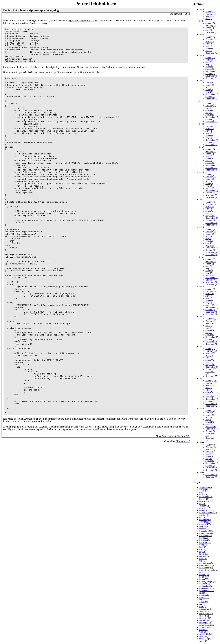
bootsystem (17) (206, 501)
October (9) (210, 280)
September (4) (212, 399)
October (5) (210, 193)
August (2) (210, 275)
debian (178, 510)
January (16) (211, 381)
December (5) (211, 255)
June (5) (209, 158)
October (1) (210, 74)
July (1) (209, 92)
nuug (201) (204, 579)
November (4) (211, 76)
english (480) (205, 524)
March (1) (210, 16)
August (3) (210, 188)
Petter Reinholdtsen (96, 4)
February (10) (211, 351)
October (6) (210, 310)
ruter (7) (203, 607)
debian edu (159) (207, 510)
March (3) (210, 85)
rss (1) (202, 604)
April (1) (209, 19)
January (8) (210, 445)
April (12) (209, 355)
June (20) (210, 360)
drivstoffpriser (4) (207, 522)
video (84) (204, 636)
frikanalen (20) (206, 536)
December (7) (211, 376)
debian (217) (205, 508)
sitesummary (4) (206, 614)
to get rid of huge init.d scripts (83, 21)
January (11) (211, 319)
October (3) (210, 250)
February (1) (211, 39)
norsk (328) (204, 577)
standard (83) (205, 618)
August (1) (210, 69)
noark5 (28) (204, 575)
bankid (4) (204, 494)
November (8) (211, 252)
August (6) (210, 365)
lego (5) (203, 552)
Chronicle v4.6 (183, 516)
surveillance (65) (207, 625)
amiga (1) (204, 490)
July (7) (209, 333)
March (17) (210, 353)
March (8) (210, 294)
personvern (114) (207, 591)
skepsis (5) (204, 616)
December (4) (211, 170)
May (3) (209, 64)
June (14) (210, 422)
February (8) (211, 447)
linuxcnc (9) (204, 556)
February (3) (211, 25)
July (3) (209, 113)
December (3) (211, 284)
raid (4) (203, 593)
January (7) (210, 259)
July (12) (209, 424)
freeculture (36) (206, 531)
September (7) (212, 429)
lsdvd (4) (203, 559)
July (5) (209, 186)
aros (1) (203, 492)
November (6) (211, 282)
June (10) (210, 330)
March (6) (210, 385)
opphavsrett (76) (206, 588)
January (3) (210, 58)
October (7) (210, 339)
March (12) (210, 449)
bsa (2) (202, 504)
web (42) (203, 641)
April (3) (209, 30)
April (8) (209, 236)
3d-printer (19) (206, 487)
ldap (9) (203, 549)
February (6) (211, 261)
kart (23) (203, 545)
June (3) (209, 456)
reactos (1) (204, 595)
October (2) (210, 401)
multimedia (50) (206, 568)
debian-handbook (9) (208, 513)
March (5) (210, 179)
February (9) (211, 321)
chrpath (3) (204, 506)
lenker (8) (204, 554)
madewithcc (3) (206, 563)
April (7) (209, 296)
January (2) (210, 103)
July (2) (209, 51)
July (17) (209, 362)
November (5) (211, 475)
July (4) (209, 459)
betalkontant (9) (206, 497)
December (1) (211, 32)
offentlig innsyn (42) (208, 581)
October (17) (211, 369)
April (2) (209, 62)
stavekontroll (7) (206, 620)
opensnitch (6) (206, 586)
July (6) (209, 273)
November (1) (211, 145)
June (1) (209, 48)
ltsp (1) (202, 561)
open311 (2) (205, 584)
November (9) (211, 342)
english (186, 510)
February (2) (211, 14)
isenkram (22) (205, 542)
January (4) (210, 23)
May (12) (209, 358)
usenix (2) (204, 630)
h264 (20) (204, 538)
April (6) (209, 326)
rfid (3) (202, 600)
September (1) (212, 71)
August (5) (210, 245)
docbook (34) (205, 520)
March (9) (210, 323)
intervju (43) (205, 540)
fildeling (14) (205, 529)
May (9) (209, 328)
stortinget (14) (205, 623)
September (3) (212, 190)
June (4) (209, 271)
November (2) (211, 195)
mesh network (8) (207, 565)
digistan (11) (205, 515)
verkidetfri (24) (206, 634)
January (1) (210, 12)
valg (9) (203, 632)
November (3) (211, 223)
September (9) (212, 367)
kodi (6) (203, 547)
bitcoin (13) (204, 499)
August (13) (211, 427)
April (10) (209, 452)
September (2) (212, 248)
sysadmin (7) (205, 627)
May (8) (209, 239)
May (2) (209, 156)
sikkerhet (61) (205, 611)
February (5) (211, 177)
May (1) (209, 46)
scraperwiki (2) (206, 609)
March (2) (210, 28)
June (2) (209, 90)
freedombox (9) (206, 533)
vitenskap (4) (205, 639)
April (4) (209, 266)
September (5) (212, 307)
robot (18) (204, 602)
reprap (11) (204, 597)
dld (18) (203, 517)
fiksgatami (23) (206, 526)
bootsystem (168, 510)
